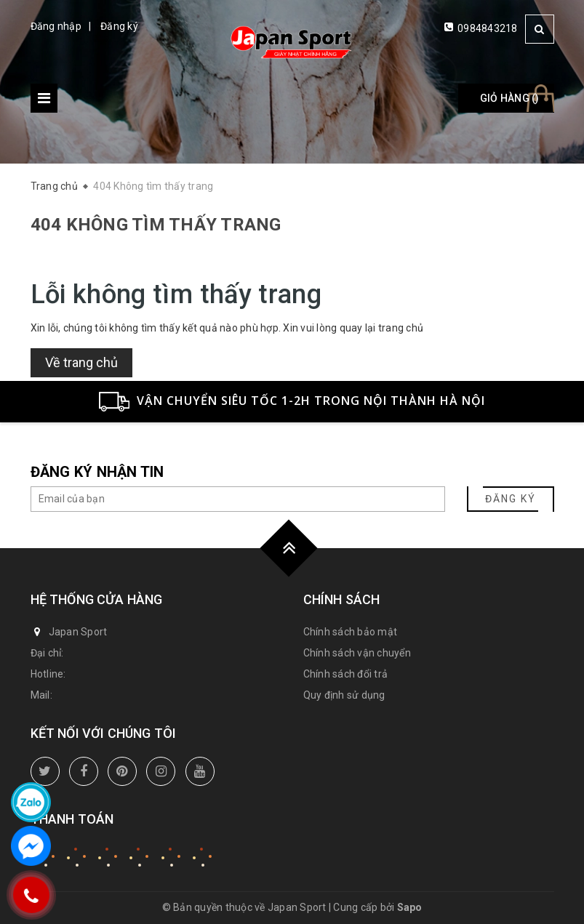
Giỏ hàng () (510, 98)
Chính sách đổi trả (346, 674)
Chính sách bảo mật (351, 632)
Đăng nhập (56, 26)
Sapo (410, 907)
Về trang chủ (81, 362)
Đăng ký (119, 26)
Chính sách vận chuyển (357, 653)
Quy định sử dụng (344, 695)
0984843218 (488, 28)
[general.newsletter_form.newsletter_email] (238, 499)
